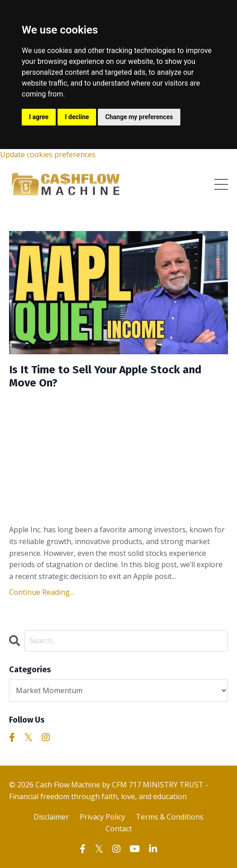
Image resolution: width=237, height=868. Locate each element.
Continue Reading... (41, 592)
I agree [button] (39, 117)
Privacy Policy (102, 817)
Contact (119, 829)
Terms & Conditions (170, 817)
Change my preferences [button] (139, 117)
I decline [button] (77, 117)
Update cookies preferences (48, 154)
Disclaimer (51, 817)
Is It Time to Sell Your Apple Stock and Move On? (105, 376)
